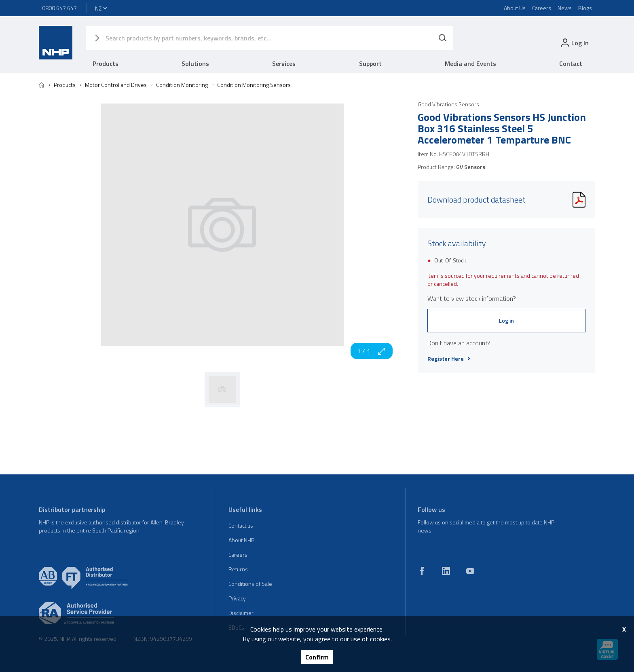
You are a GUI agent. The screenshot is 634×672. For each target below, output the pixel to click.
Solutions (195, 63)
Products (106, 63)
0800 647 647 (59, 8)
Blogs (585, 8)
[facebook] (422, 571)
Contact (571, 63)
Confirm (317, 657)
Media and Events (470, 63)
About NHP (241, 540)
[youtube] (470, 571)
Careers (542, 8)
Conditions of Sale (250, 584)
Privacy (237, 598)
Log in (506, 320)
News (565, 8)
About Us (515, 8)
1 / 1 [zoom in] (372, 351)
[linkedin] (446, 571)
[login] (574, 43)
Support (370, 63)
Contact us (241, 525)
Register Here (449, 359)
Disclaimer (241, 613)
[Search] (443, 38)
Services (284, 63)
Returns (238, 569)
